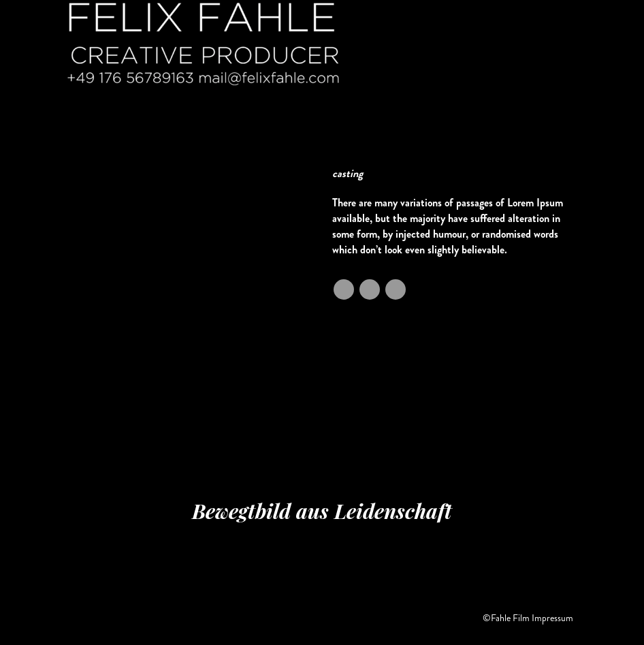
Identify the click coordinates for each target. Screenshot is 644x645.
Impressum (552, 618)
